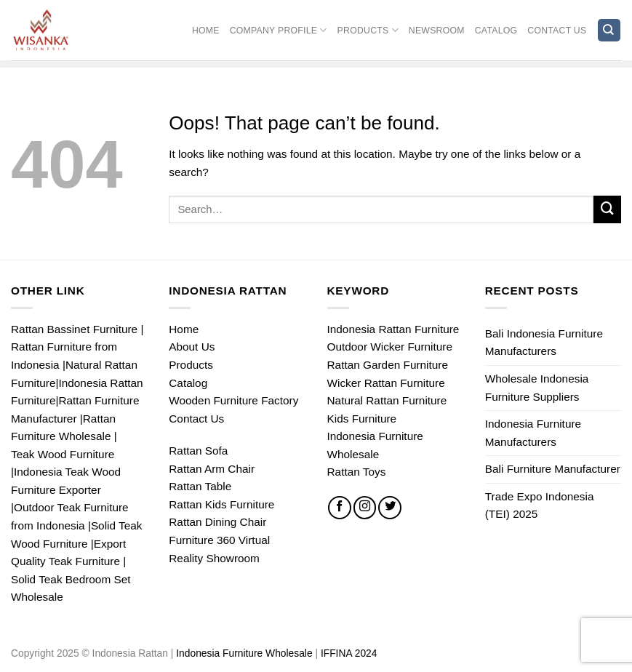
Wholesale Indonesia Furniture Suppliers (537, 388)
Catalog (496, 31)
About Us (192, 347)
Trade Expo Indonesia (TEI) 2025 (540, 505)
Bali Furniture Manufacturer (553, 469)
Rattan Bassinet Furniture (74, 329)
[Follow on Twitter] (390, 508)
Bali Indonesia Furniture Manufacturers (544, 343)
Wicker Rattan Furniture (386, 383)
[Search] (609, 30)
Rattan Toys (357, 472)
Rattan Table (200, 486)
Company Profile (279, 30)
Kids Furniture (362, 419)
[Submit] (607, 209)
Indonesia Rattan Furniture (393, 329)
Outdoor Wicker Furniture (390, 347)
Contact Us (557, 31)
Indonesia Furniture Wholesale (245, 653)
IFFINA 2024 (349, 653)
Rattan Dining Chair (217, 522)
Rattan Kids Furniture (221, 504)
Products (368, 30)
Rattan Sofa (198, 451)
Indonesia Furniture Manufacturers (533, 433)
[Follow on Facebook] (340, 508)
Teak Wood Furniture (63, 454)
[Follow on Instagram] (365, 508)
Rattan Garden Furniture (388, 365)
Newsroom (437, 31)
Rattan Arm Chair (212, 469)
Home (206, 31)
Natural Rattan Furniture (387, 400)
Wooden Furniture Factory (233, 400)
